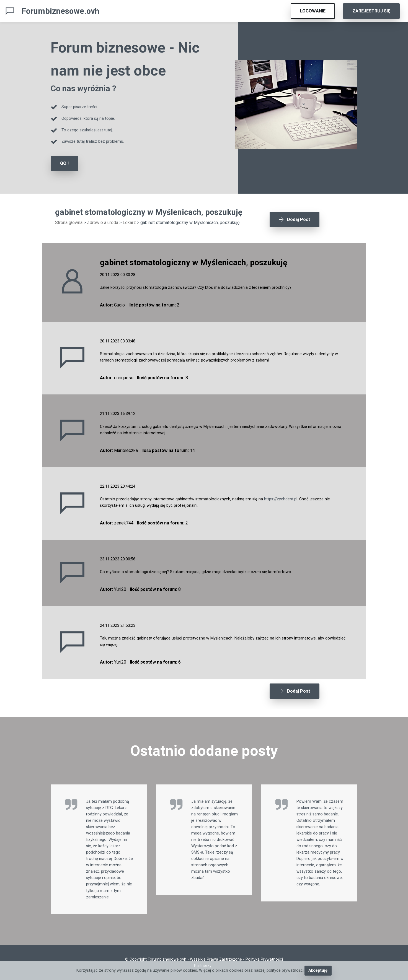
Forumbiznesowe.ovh (60, 11)
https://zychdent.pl (281, 499)
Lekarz (129, 223)
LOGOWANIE (313, 11)
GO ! (64, 163)
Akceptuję (318, 970)
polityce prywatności (285, 970)
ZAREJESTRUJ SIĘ (371, 11)
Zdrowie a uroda (103, 223)
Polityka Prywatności (264, 959)
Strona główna (69, 223)
